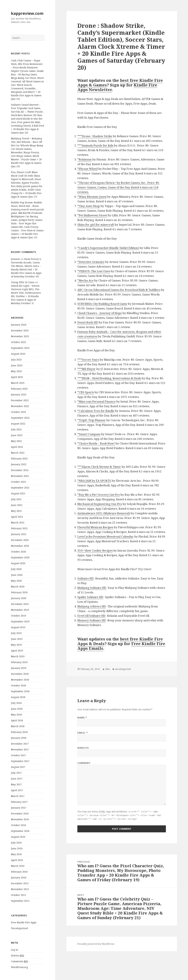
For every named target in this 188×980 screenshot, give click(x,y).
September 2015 (20, 901)
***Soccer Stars (88, 360)
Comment (84, 763)
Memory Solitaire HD (92, 620)
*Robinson (85, 159)
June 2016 (17, 848)
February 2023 (19, 389)
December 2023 (20, 330)
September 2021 (20, 488)
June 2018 (17, 709)
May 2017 (16, 784)
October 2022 (18, 412)
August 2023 (18, 354)
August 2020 (18, 563)
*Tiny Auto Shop (89, 206)
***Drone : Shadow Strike (95, 136)
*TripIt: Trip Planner (92, 420)
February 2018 (19, 732)
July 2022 (16, 429)
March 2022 (18, 453)
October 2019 (18, 616)
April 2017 (17, 790)
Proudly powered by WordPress (96, 944)
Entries (18, 956)
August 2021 (18, 493)
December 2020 (20, 540)
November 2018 (20, 680)
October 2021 (18, 482)
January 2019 (19, 668)
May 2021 (16, 511)
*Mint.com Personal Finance (96, 401)
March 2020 (18, 587)
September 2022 (20, 418)
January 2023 (19, 394)
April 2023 (17, 377)
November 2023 (20, 336)
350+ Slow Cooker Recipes (95, 550)
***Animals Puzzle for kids (95, 145)
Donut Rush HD (88, 322)
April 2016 (17, 860)
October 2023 (18, 342)
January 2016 (19, 877)
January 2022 (19, 464)
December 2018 (20, 674)
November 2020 (20, 546)
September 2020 (20, 557)
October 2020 (18, 552)
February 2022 (19, 458)
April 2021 (17, 517)
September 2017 (20, 761)
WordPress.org (19, 967)
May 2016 (16, 854)
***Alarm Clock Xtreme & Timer (99, 467)
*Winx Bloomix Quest (92, 197)
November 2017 (20, 749)
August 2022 (18, 424)
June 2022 (17, 435)
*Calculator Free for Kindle (96, 411)
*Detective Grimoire (91, 262)
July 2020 (16, 569)
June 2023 (17, 365)
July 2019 (16, 633)
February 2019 (19, 662)
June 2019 (17, 639)
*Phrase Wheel (88, 169)
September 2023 (20, 348)
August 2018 (18, 697)
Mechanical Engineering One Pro (100, 504)
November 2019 (20, 610)
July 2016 (16, 843)
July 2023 (16, 360)
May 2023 (16, 371)
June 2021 (17, 505)
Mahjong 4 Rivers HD (92, 606)
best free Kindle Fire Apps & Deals (120, 641)
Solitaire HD (86, 578)
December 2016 (20, 813)
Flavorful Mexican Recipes (95, 527)
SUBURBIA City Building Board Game (102, 304)
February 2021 (19, 528)
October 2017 (18, 755)
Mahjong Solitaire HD (92, 588)
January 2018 (19, 738)
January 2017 (19, 808)
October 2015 (18, 895)
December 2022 (20, 400)
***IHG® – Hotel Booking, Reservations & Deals (109, 378)
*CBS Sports (86, 392)
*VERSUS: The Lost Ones (94, 271)
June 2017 (17, 779)
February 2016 (19, 872)
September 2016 (20, 831)
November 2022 (20, 406)
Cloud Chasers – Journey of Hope (100, 313)
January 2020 (19, 598)
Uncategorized (19, 928)
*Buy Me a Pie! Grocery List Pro (99, 495)
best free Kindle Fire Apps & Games (120, 83)
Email (83, 733)
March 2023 (18, 383)
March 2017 (18, 796)
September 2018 (20, 691)
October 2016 (18, 825)
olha (107, 669)
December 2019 (20, 604)
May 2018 (16, 715)
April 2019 (17, 651)
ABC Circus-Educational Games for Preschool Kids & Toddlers (119, 290)
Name (82, 718)
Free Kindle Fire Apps (24, 922)
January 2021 (19, 534)
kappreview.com (27, 13)
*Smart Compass (89, 434)
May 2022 (16, 441)
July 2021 (16, 499)
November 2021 (20, 476)
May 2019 (16, 645)
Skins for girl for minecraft (96, 225)
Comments (19, 961)
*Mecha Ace (85, 280)
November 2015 (20, 889)
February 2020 (19, 592)
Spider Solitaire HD (90, 597)
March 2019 (18, 656)
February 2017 (19, 802)
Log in (15, 950)
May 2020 (16, 581)
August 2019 (18, 627)
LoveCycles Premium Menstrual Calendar (105, 536)
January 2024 (19, 325)
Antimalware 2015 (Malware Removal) (104, 513)
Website (83, 748)
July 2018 (16, 703)
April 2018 (17, 720)
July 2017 (16, 773)
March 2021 (18, 523)
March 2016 (18, 866)
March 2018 (18, 726)
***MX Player (87, 369)
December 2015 (20, 883)
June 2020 (17, 575)
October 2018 (18, 685)
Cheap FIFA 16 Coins (23, 282)
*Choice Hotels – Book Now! (96, 443)
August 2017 (18, 767)
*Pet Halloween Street (92, 215)
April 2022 (17, 447)
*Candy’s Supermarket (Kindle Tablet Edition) (108, 248)
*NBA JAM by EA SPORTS (94, 481)
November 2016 (20, 819)
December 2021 (20, 470)
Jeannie (15, 259)
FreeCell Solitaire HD (91, 616)
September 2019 (20, 621)
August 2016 (18, 837)
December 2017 (20, 744)
